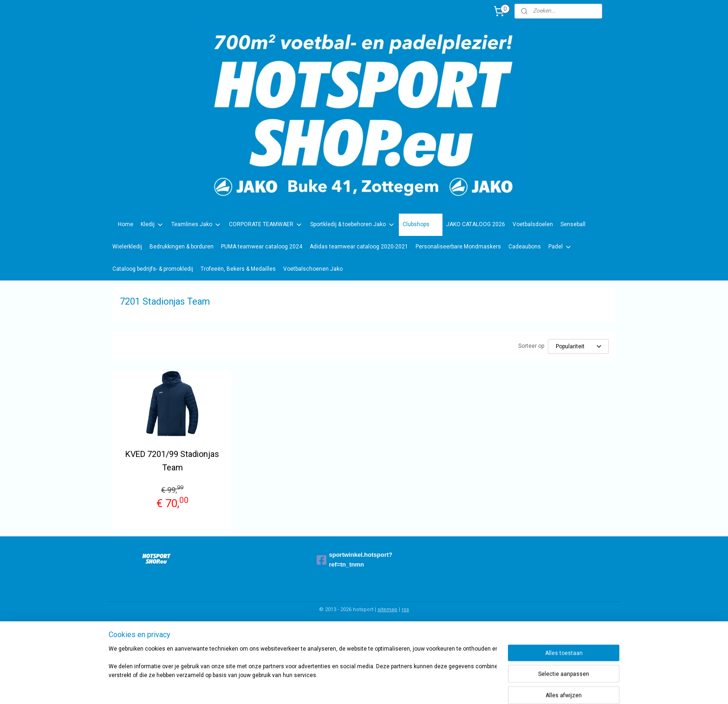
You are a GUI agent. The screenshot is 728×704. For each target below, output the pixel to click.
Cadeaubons (525, 247)
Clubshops (421, 225)
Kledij (152, 225)
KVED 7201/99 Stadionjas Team (172, 461)
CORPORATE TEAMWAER (266, 225)
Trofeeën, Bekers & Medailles (238, 269)
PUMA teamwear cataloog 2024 (262, 247)
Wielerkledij (127, 247)
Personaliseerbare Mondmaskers (458, 247)
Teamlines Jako (196, 225)
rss (405, 609)
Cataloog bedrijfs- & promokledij (153, 269)
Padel (560, 247)
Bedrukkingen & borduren (182, 247)
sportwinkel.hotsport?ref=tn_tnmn (355, 560)
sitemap (387, 609)
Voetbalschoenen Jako (313, 269)
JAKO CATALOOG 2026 (476, 224)
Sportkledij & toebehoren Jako (353, 225)
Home (126, 224)
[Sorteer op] (578, 346)
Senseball (573, 224)
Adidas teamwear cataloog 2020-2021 (359, 247)
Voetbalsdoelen (533, 224)
